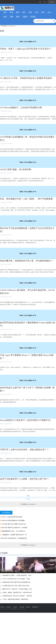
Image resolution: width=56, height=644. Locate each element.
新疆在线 (52, 2)
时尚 (43, 12)
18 (48, 497)
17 (45, 497)
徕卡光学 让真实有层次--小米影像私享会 (14, 538)
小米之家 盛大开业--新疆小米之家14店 (14, 524)
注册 (45, 2)
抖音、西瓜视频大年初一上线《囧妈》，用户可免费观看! (27, 199)
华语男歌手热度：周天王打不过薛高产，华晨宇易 (17, 596)
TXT (38, 607)
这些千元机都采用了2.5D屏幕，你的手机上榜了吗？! (25, 479)
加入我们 (15, 607)
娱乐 (24, 12)
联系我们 (9, 607)
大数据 (25, 17)
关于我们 (2, 607)
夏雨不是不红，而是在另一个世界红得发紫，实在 (17, 589)
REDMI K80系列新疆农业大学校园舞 (13, 520)
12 (30, 497)
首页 (5, 12)
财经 (18, 12)
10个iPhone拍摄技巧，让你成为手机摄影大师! (21, 108)
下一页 (28, 499)
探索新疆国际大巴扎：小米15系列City (13, 531)
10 (24, 497)
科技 (30, 12)
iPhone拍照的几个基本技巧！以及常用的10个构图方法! (25, 420)
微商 (18, 17)
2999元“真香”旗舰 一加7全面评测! (16, 169)
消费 (11, 17)
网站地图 (34, 607)
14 (36, 497)
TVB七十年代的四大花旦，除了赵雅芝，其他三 (16, 579)
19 (51, 497)
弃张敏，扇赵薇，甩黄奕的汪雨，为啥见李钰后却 (17, 592)
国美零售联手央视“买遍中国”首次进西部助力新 (16, 582)
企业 (49, 12)
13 (33, 497)
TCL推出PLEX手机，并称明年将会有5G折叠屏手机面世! (26, 78)
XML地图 (21, 607)
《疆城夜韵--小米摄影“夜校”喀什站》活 (14, 535)
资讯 (11, 12)
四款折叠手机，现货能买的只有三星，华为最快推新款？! (27, 261)
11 (27, 497)
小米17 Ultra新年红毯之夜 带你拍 (12, 517)
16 (42, 497)
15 (39, 497)
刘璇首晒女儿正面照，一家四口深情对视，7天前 (17, 575)
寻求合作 (28, 607)
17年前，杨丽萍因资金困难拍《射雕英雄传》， (16, 599)
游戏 (5, 17)
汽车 (37, 12)
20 (54, 497)
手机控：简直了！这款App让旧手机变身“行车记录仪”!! (26, 49)
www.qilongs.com (11, 26)
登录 (40, 2)
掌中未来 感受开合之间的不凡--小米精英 (14, 528)
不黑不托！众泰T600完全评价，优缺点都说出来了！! (25, 450)
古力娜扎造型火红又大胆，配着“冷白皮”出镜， (16, 586)
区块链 (33, 17)
